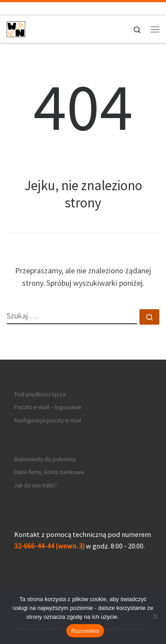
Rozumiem (85, 631)
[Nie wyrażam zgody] (155, 616)
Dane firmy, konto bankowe (49, 472)
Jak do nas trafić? (36, 485)
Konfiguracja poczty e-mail (48, 420)
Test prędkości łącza (40, 394)
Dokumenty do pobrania (45, 459)
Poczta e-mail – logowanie (48, 407)
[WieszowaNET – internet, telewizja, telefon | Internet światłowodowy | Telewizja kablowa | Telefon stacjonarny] (16, 28)
